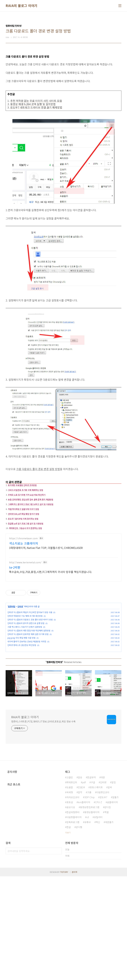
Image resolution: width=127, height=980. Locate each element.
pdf (84, 886)
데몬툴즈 (109, 926)
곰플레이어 (112, 906)
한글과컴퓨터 (73, 916)
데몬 (103, 881)
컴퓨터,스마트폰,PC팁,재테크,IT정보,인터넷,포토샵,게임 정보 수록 (43, 825)
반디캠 (79, 931)
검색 (59, 955)
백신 (98, 926)
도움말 (70, 891)
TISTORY (64, 976)
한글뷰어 (91, 881)
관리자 (74, 976)
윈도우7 (103, 901)
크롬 (89, 896)
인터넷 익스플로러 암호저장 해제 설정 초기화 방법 (28, 690)
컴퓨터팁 (12, 662)
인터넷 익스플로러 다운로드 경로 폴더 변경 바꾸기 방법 (30, 675)
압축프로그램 (73, 926)
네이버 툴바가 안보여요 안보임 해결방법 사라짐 (27, 697)
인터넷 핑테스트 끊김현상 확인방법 (22, 701)
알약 (80, 896)
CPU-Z (99, 906)
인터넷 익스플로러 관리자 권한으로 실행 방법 (26, 679)
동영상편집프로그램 (90, 911)
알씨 (110, 891)
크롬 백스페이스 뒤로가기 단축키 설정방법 (25, 682)
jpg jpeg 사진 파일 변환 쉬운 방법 (21, 693)
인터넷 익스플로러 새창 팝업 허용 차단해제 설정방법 (29, 686)
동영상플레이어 (92, 916)
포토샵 (70, 906)
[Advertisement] (63, 501)
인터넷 (20, 662)
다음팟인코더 (103, 896)
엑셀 (106, 916)
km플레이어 (84, 906)
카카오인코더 (73, 901)
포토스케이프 (96, 891)
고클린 (70, 881)
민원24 (81, 891)
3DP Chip (89, 901)
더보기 (68, 936)
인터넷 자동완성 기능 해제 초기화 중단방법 (25, 671)
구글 (93, 886)
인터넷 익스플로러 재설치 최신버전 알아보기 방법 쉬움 (30, 668)
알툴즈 (116, 901)
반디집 (108, 911)
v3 (88, 921)
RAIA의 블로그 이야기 (21, 6)
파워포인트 (72, 886)
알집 (114, 886)
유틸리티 (98, 921)
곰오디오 (71, 911)
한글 (69, 931)
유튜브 (88, 926)
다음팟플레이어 (74, 921)
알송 (80, 881)
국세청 (70, 896)
